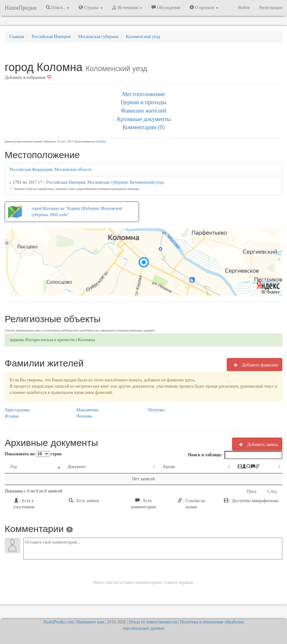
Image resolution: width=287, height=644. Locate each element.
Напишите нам (90, 622)
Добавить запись (257, 444)
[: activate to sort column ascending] (238, 467)
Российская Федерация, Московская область (51, 169)
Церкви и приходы (143, 102)
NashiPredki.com (59, 622)
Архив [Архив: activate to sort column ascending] (143, 467)
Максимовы (88, 410)
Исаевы (12, 416)
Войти (244, 8)
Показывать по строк (33, 454)
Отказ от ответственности (153, 622)
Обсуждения (166, 7)
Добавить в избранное (28, 77)
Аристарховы (17, 410)
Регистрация (271, 8)
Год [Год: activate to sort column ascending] (14, 467)
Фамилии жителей (144, 111)
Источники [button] (127, 7)
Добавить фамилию (255, 365)
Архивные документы (144, 119)
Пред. (252, 491)
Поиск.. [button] (58, 7)
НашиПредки (21, 8)
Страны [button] (91, 7)
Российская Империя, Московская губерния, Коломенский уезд (105, 182)
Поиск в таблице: (235, 455)
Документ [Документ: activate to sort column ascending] (67, 467)
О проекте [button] (204, 7)
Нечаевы (84, 416)
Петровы (157, 410)
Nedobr (101, 141)
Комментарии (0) (143, 127)
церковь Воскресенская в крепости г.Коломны (52, 340)
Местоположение (143, 94)
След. (272, 491)
